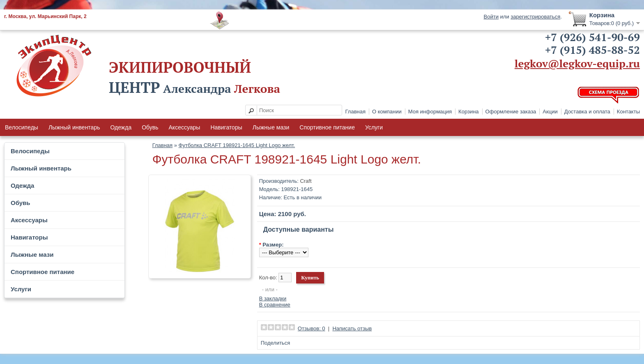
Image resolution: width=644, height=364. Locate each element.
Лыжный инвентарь (74, 127)
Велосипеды (22, 127)
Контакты (628, 112)
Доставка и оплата (587, 112)
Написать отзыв (352, 328)
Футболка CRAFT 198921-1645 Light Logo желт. (237, 145)
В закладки (273, 298)
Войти (491, 17)
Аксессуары (185, 127)
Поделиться (276, 343)
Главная (355, 112)
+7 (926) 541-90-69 (592, 37)
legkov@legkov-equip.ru (577, 63)
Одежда (121, 127)
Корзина (469, 112)
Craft (306, 181)
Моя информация (430, 112)
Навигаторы (226, 127)
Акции (550, 112)
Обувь (150, 127)
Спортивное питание (327, 127)
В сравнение (275, 305)
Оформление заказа (511, 112)
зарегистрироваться (535, 17)
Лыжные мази (271, 127)
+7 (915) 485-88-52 (592, 50)
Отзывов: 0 (312, 328)
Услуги (374, 127)
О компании (387, 112)
